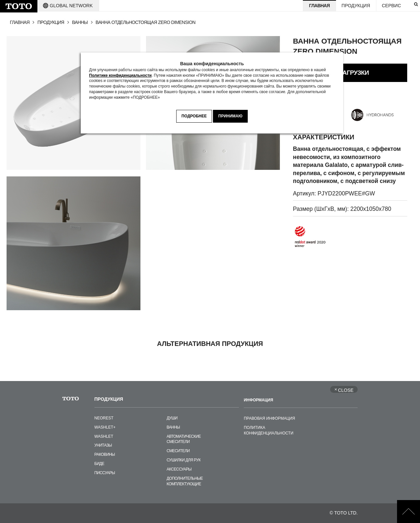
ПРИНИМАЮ (230, 116)
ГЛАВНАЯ (20, 22)
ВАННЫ (80, 22)
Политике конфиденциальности (121, 75)
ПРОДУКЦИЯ (51, 22)
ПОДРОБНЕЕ (194, 116)
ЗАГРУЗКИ (354, 73)
